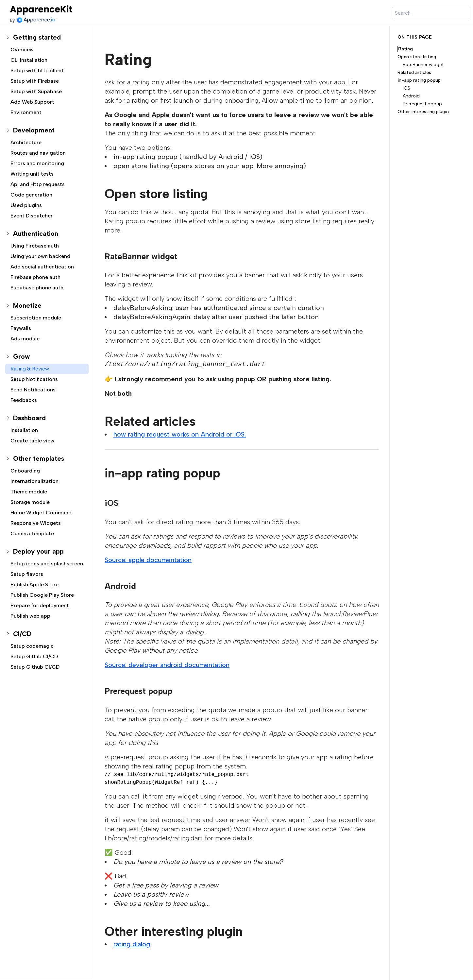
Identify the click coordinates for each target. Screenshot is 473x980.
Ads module (25, 339)
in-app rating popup (419, 80)
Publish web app (30, 616)
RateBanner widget (423, 65)
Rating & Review (30, 369)
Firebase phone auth (35, 277)
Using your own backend (40, 256)
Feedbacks (24, 400)
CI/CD (22, 634)
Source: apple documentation (148, 560)
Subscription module (36, 318)
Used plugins (26, 205)
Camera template (32, 533)
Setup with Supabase (36, 91)
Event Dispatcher (32, 216)
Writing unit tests (32, 174)
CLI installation (29, 60)
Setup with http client (37, 70)
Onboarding (25, 471)
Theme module (29, 492)
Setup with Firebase (35, 81)
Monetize (27, 305)
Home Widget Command (41, 513)
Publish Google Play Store (42, 595)
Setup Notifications (34, 379)
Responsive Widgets (36, 523)
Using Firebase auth (35, 246)
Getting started (37, 37)
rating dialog (132, 944)
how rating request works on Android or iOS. (180, 434)
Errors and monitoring (37, 163)
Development (34, 130)
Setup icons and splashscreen (47, 564)
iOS (406, 88)
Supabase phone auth (37, 288)
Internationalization (34, 481)
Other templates (39, 458)
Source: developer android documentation (167, 665)
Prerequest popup (422, 104)
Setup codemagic (32, 646)
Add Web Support (32, 102)
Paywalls (21, 328)
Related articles (414, 72)
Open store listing (417, 57)
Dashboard (29, 418)
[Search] (431, 13)
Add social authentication (42, 267)
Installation (24, 430)
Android (411, 96)
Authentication (36, 233)
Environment (26, 112)
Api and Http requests (38, 184)
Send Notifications (33, 390)
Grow (21, 356)
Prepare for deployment (40, 605)
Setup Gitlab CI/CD (34, 656)
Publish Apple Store (34, 585)
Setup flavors (27, 574)
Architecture (26, 142)
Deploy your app (38, 551)
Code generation (31, 195)
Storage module (30, 502)
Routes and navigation (38, 153)
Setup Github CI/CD (35, 667)
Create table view (32, 441)
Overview (22, 50)
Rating (405, 49)
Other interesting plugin (423, 112)
